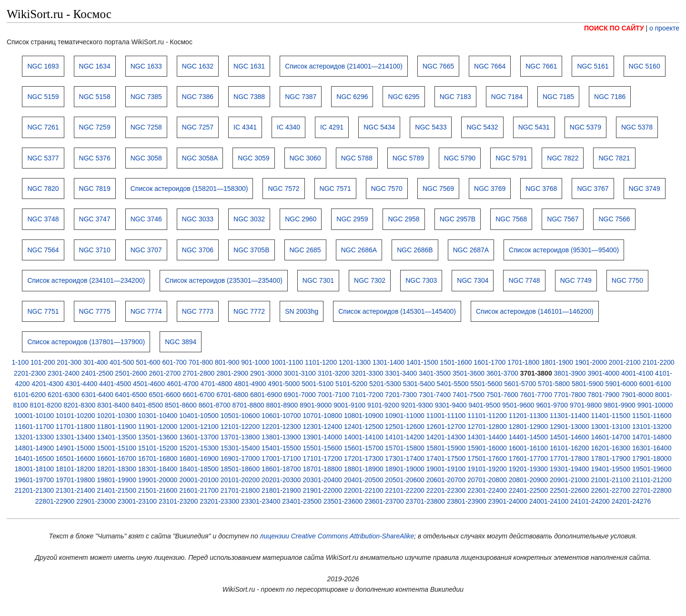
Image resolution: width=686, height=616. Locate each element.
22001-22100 (364, 490)
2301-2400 (64, 373)
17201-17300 (364, 458)
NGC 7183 (455, 97)
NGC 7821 (614, 158)
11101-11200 (487, 416)
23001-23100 (137, 501)
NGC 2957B (458, 219)
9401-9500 (485, 405)
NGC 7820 (43, 189)
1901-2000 (591, 362)
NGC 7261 (43, 127)
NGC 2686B (415, 250)
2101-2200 (659, 362)
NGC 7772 (249, 311)
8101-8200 (46, 405)
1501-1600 (456, 362)
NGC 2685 (305, 250)
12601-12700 (446, 427)
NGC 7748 (524, 280)
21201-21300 (35, 490)
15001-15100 (116, 448)
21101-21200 (652, 480)
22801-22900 (55, 501)
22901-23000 (96, 501)
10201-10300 (116, 416)
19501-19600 (652, 469)
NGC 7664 (490, 66)
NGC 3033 (198, 219)
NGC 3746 (146, 219)
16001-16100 (529, 448)
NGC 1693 (43, 66)
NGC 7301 (318, 280)
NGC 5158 (95, 97)
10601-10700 (281, 416)
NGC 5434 (379, 127)
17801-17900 (610, 458)
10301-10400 (158, 416)
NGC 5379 (585, 127)
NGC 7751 (43, 311)
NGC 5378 (637, 127)
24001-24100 (549, 501)
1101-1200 (321, 362)
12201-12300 (281, 427)
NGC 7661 (541, 66)
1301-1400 (388, 362)
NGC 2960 (301, 219)
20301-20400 (323, 480)
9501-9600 (518, 405)
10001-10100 (35, 416)
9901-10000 (655, 405)
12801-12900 (529, 427)
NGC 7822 (563, 158)
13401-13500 (116, 437)
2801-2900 (232, 373)
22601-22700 (610, 490)
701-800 (201, 362)
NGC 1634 (95, 66)
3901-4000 (603, 373)
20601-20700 (446, 480)
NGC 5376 (95, 158)
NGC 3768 (541, 189)
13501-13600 (158, 437)
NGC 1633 (146, 66)
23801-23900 (467, 501)
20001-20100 (199, 480)
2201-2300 (30, 373)
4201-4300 (47, 384)
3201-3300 (368, 373)
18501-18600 (240, 469)
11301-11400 (570, 416)
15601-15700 (364, 448)
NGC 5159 (43, 97)
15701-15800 (405, 448)
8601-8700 (215, 405)
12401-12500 (364, 427)
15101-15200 (158, 448)
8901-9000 (316, 405)
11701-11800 (76, 427)
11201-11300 (529, 416)
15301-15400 (240, 448)
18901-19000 (405, 469)
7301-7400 (435, 395)
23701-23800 (426, 501)
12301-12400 (323, 427)
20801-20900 (529, 480)
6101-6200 (30, 395)
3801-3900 (570, 373)
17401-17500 (446, 458)
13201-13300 (35, 437)
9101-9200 (383, 405)
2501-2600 (131, 373)
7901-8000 (637, 395)
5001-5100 (318, 384)
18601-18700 (281, 469)
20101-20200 (240, 480)
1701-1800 (523, 362)
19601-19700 (35, 480)
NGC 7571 (335, 189)
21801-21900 (281, 490)
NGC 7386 (198, 97)
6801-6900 (266, 395)
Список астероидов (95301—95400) (564, 250)
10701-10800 (323, 416)
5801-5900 (588, 384)
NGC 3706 (198, 250)
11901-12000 (158, 427)
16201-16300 (610, 448)
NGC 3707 (146, 250)
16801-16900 (199, 458)
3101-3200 (334, 373)
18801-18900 (364, 469)
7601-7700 (536, 395)
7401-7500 (469, 395)
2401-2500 (97, 373)
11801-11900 (116, 427)
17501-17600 (487, 458)
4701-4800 (217, 384)
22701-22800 (652, 490)
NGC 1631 (249, 66)
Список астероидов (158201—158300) (189, 189)
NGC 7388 (249, 97)
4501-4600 (149, 384)
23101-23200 (178, 501)
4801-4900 (250, 384)
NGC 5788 (357, 158)
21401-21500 (116, 490)
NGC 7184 (507, 97)
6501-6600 (165, 395)
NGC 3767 (593, 189)
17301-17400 (405, 458)
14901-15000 (76, 448)
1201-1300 (355, 362)
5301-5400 (419, 384)
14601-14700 (610, 437)
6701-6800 (232, 395)
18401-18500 (199, 469)
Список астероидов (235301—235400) (224, 280)
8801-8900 (282, 405)
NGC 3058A (200, 158)
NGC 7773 (198, 311)
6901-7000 (300, 395)
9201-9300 (417, 405)
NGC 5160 (645, 66)
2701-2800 (198, 373)
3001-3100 (300, 373)
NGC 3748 (43, 219)
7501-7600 (502, 395)
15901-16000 (487, 448)
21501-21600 (158, 490)
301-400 (96, 362)
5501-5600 (486, 384)
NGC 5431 (534, 127)
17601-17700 (529, 458)
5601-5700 (520, 384)
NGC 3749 (645, 189)
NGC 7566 (614, 219)
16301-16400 (652, 448)
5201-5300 (385, 384)
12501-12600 (405, 427)
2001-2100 (625, 362)
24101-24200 (590, 501)
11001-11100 (446, 416)
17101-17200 (323, 458)
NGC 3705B (251, 250)
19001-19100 (446, 469)
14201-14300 (446, 437)
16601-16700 (116, 458)
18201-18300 (116, 469)
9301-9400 (451, 405)
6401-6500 (131, 395)
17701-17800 (570, 458)
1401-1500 (422, 362)
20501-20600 (405, 480)
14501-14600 (570, 437)
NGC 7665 (438, 66)
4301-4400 (81, 384)
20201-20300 (281, 480)
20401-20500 (364, 480)
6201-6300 (64, 395)
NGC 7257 (198, 127)
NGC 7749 (576, 280)
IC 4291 (332, 127)
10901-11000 (405, 416)
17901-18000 (652, 458)
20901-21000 (570, 480)
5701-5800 (554, 384)
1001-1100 (287, 362)
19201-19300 (529, 469)
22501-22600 (570, 490)
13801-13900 (281, 437)
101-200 (43, 362)
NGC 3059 (253, 158)
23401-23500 (302, 501)
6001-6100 (655, 384)
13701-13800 (240, 437)
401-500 (122, 362)
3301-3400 (401, 373)
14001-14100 (364, 437)
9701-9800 (586, 405)
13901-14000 (323, 437)
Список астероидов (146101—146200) (535, 311)
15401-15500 (281, 448)
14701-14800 (652, 437)
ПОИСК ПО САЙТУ (614, 28)
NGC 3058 (146, 158)
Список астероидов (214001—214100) (344, 66)
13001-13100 (610, 427)
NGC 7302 (370, 280)
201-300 (69, 362)
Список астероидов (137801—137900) (86, 342)
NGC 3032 (249, 219)
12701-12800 (487, 427)
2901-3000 (266, 373)
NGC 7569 (438, 189)
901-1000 (255, 362)
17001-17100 (281, 458)
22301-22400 (487, 490)
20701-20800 (487, 480)
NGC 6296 (352, 97)
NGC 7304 (473, 280)
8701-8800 (248, 405)
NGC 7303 (421, 280)
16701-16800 (158, 458)
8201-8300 (79, 405)
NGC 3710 (95, 250)
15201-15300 (199, 448)
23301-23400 (261, 501)
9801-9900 (620, 405)
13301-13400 (76, 437)
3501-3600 (469, 373)
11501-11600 (652, 416)
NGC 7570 (387, 189)
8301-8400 (113, 405)
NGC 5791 (511, 158)
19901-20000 (158, 480)
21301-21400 (76, 490)
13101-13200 (652, 427)
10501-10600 (240, 416)
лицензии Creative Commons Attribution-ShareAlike (337, 536)
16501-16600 (76, 458)
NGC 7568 (511, 219)
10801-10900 (364, 416)
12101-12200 (240, 427)
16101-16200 (570, 448)
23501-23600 (343, 501)
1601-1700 (489, 362)
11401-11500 (610, 416)
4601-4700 (183, 384)
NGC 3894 (181, 342)
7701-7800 (570, 395)
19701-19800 (76, 480)
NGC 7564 (43, 250)
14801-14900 (35, 448)
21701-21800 (240, 490)
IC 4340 (288, 127)
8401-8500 (147, 405)
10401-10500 (199, 416)
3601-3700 (502, 373)
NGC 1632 (198, 66)
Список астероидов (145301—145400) (397, 311)
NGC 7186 (610, 97)
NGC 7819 (95, 189)
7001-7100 (334, 395)
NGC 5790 (460, 158)
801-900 (227, 362)
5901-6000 (621, 384)
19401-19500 (610, 469)
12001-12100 (199, 427)
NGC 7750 (627, 280)
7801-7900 (603, 395)
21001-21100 (610, 480)
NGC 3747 (95, 219)
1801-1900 (557, 362)
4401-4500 (115, 384)
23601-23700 (384, 501)
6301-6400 (97, 395)
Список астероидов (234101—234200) (86, 280)
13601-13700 (199, 437)
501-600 (148, 362)
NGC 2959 (352, 219)
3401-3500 (435, 373)
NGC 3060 (305, 158)
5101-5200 (351, 384)
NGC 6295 (404, 97)
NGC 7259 (95, 127)
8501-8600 (181, 405)
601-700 (174, 362)
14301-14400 (487, 437)
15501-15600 (323, 448)
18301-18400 (158, 469)
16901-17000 (240, 458)
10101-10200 (76, 416)
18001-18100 (35, 469)
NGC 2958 (404, 219)
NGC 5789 (408, 158)
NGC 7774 (146, 311)
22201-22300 (446, 490)
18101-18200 (76, 469)
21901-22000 (323, 490)
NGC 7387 (301, 97)
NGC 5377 (43, 158)
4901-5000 (284, 384)
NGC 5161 (593, 66)
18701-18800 (323, 469)
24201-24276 (631, 501)
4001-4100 (637, 373)
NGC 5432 (482, 127)
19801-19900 (116, 480)
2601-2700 (165, 373)
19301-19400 (570, 469)
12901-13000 (570, 427)
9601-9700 (552, 405)
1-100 (20, 362)
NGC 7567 (563, 219)
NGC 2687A (471, 250)
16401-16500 (35, 458)
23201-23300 (219, 501)
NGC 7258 (146, 127)
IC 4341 (245, 127)
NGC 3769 (490, 189)
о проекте (664, 28)
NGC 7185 (558, 97)
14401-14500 (529, 437)
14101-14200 (405, 437)
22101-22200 (405, 490)
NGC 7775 (95, 311)
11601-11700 (35, 427)
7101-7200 (368, 395)
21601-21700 (199, 490)
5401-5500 (453, 384)
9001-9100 (349, 405)
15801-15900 (446, 448)
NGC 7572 (283, 189)
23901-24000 (508, 501)
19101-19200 (487, 469)
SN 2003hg (302, 311)
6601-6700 (198, 395)
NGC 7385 (146, 97)
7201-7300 (401, 395)
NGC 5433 (431, 127)
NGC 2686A (359, 250)
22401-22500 (529, 490)
